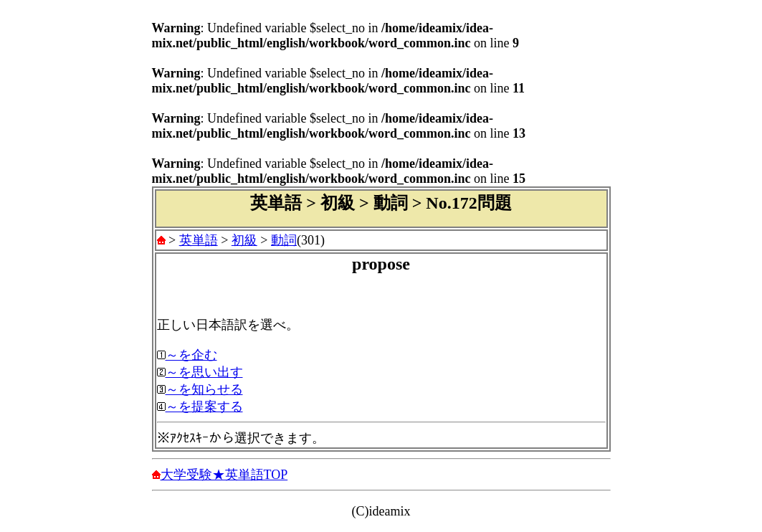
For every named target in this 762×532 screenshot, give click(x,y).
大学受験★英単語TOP (224, 475)
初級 (244, 240)
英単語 (199, 240)
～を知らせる (204, 389)
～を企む (191, 355)
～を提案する (204, 407)
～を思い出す (204, 372)
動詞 (284, 240)
